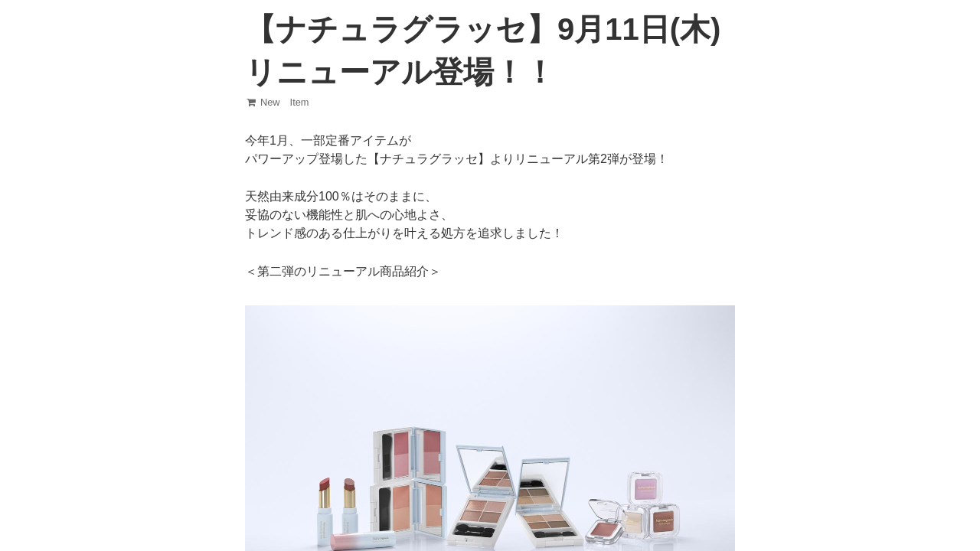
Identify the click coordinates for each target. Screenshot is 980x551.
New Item (277, 102)
